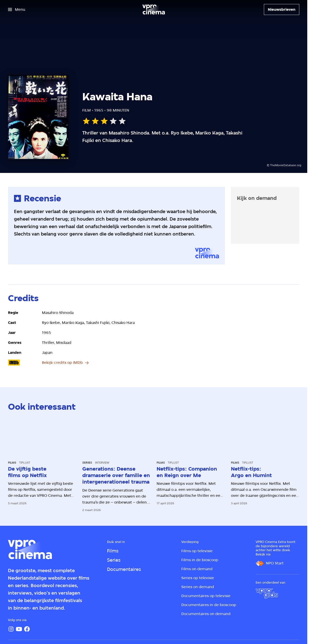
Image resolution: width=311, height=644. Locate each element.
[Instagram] (11, 629)
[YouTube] (19, 629)
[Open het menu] (17, 9)
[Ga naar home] (154, 9)
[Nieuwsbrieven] (282, 9)
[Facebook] (27, 629)
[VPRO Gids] (267, 594)
